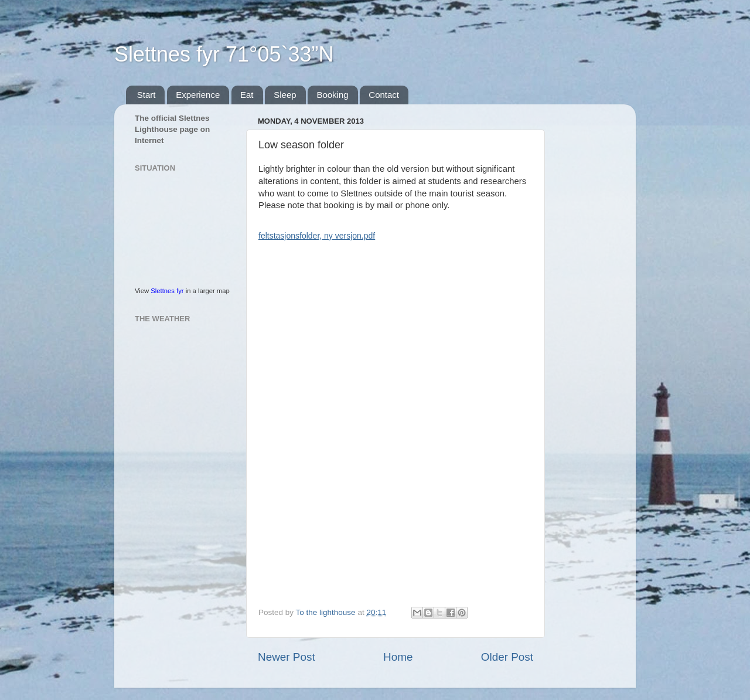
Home (398, 657)
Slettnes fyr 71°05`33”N (224, 54)
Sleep (285, 95)
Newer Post (287, 657)
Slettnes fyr (167, 291)
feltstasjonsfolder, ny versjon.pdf (317, 236)
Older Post (507, 657)
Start (146, 95)
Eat (247, 95)
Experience (198, 95)
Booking (332, 95)
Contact (384, 95)
